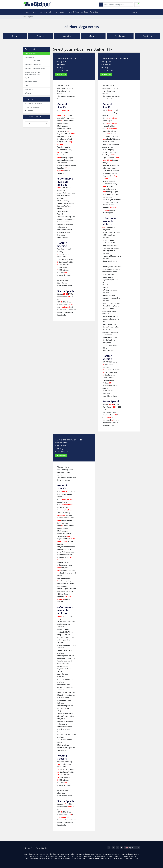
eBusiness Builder (30, 53)
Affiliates (85, 12)
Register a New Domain (33, 103)
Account (134, 12)
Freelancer (120, 36)
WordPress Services (31, 82)
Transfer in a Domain (32, 107)
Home (27, 12)
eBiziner (15, 36)
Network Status (73, 12)
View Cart (29, 111)
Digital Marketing (30, 78)
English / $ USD (132, 848)
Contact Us (94, 12)
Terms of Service (42, 848)
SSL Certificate (29, 89)
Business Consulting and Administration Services (32, 73)
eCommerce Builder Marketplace (35, 68)
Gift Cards (28, 93)
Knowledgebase (60, 12)
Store (34, 12)
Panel (39, 36)
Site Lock (28, 85)
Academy (148, 36)
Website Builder (30, 57)
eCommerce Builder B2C (32, 61)
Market (66, 36)
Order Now (61, 74)
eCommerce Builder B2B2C (33, 65)
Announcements (46, 12)
